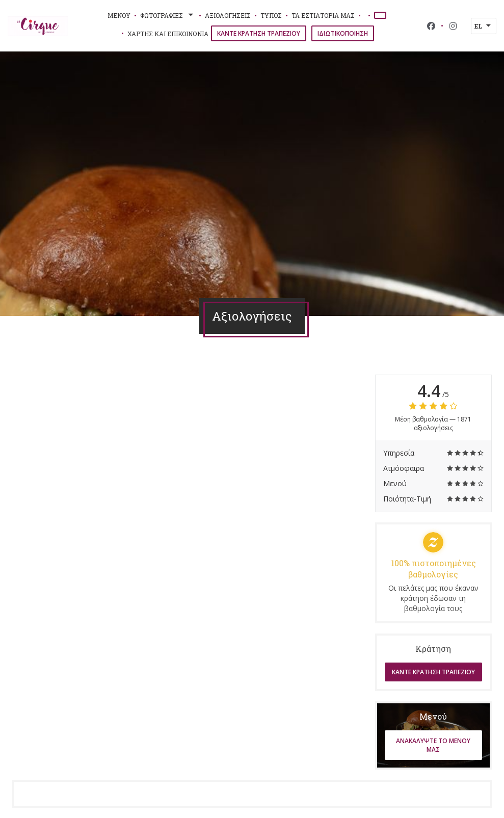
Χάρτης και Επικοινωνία (168, 34)
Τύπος (271, 15)
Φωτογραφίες (168, 15)
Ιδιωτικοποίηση (343, 33)
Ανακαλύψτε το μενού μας (433, 745)
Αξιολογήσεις (228, 15)
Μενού (119, 15)
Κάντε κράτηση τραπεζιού (259, 33)
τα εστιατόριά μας (323, 15)
